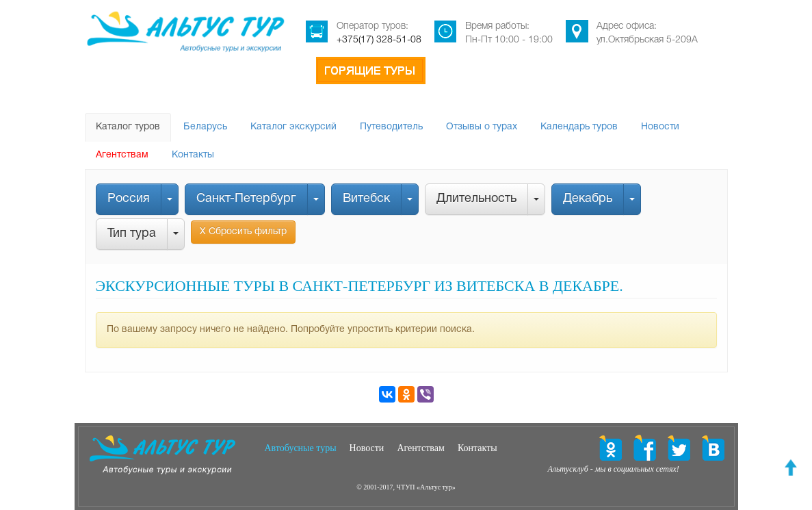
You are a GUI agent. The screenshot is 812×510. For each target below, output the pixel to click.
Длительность (476, 199)
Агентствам (122, 155)
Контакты (193, 155)
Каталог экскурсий (293, 127)
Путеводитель (391, 127)
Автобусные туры (301, 448)
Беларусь (205, 127)
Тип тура (132, 234)
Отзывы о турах (482, 127)
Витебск (366, 199)
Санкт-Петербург (246, 199)
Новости (660, 127)
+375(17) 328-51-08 (379, 40)
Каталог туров (128, 127)
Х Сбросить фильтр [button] (243, 232)
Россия (129, 199)
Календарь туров (579, 127)
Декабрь (588, 199)
